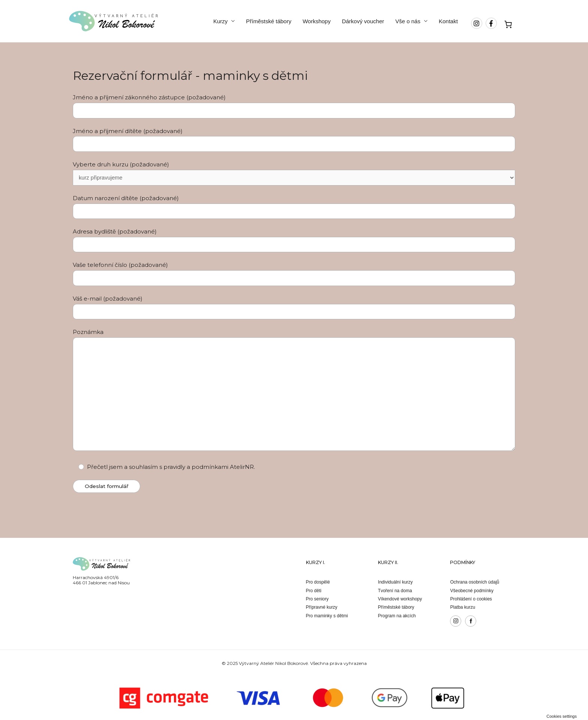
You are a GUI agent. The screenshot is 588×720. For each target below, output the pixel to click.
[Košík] (508, 24)
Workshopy (317, 21)
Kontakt (448, 21)
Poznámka (294, 392)
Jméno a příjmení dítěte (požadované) (294, 140)
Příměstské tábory (269, 21)
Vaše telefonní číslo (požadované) (294, 274)
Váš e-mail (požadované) (294, 308)
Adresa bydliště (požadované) (294, 241)
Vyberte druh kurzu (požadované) (294, 173)
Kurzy (220, 21)
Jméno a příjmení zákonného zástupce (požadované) (294, 106)
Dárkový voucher (363, 21)
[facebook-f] (492, 23)
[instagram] (478, 23)
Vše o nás (408, 21)
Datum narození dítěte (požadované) (294, 207)
